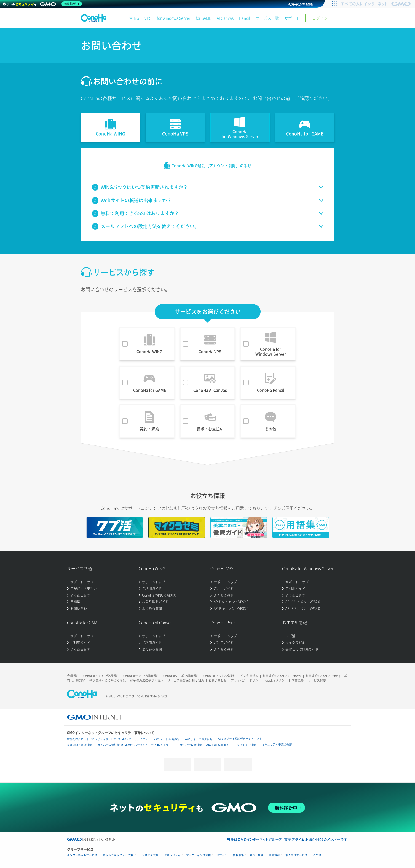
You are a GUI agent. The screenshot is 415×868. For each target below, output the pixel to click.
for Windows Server (174, 18)
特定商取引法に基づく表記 (108, 680)
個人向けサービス (296, 855)
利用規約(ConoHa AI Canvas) (282, 676)
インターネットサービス (82, 855)
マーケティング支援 (199, 855)
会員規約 (73, 676)
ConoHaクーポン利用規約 (181, 676)
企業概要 (298, 680)
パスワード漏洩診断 (167, 739)
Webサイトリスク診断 (199, 739)
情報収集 (239, 855)
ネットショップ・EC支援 (118, 855)
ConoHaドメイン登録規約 (101, 676)
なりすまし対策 (246, 745)
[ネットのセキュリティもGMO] (42, 4)
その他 (317, 855)
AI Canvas (225, 18)
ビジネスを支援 (149, 855)
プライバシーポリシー (246, 680)
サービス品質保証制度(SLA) (186, 680)
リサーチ (222, 855)
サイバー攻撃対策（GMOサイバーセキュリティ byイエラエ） (136, 745)
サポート (292, 18)
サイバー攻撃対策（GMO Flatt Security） (205, 745)
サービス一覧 (267, 18)
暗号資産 (274, 855)
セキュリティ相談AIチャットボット (240, 739)
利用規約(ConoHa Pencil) (323, 676)
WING (134, 18)
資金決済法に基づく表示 (147, 680)
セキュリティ (172, 855)
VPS (148, 18)
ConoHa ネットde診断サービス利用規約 (231, 676)
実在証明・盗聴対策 (79, 745)
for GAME (204, 18)
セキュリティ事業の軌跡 (277, 744)
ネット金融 (256, 855)
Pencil (245, 18)
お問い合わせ (218, 680)
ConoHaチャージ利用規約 (141, 676)
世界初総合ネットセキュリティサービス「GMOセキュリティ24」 (108, 739)
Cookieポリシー (276, 680)
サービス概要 (317, 680)
